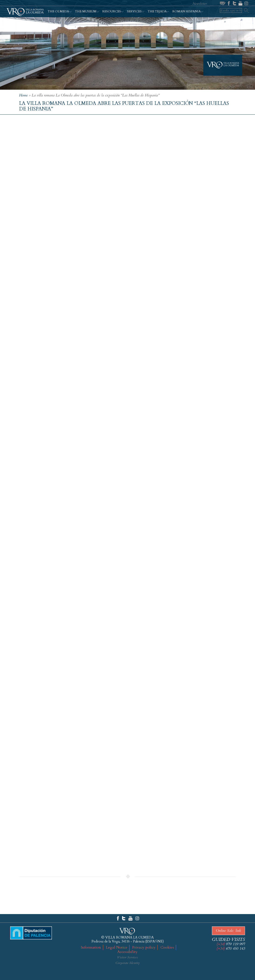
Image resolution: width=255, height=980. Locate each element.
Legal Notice (117, 947)
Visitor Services (127, 957)
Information (91, 947)
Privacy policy (144, 947)
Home (23, 95)
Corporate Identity (128, 963)
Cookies (167, 947)
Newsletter (200, 4)
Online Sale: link (228, 931)
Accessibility (127, 952)
